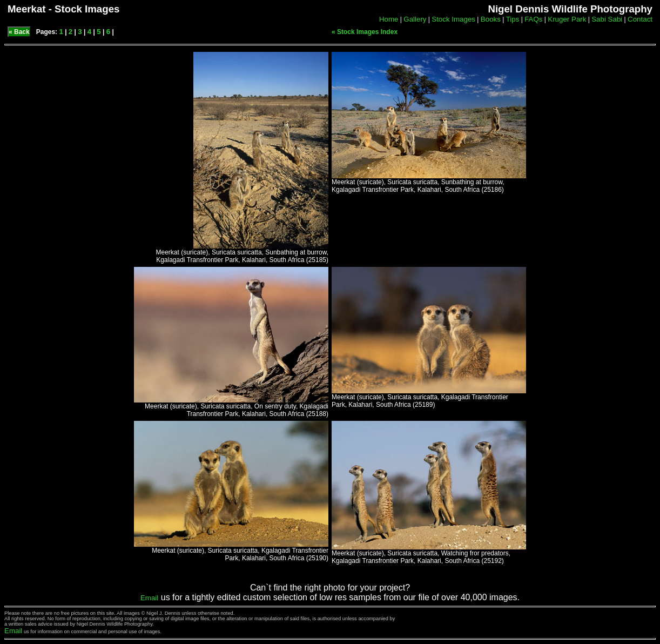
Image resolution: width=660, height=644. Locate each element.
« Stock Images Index (365, 32)
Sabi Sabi (607, 19)
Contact (640, 19)
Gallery (415, 19)
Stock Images (453, 19)
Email (149, 598)
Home (389, 19)
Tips (513, 19)
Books (491, 19)
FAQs (533, 19)
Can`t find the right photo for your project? (330, 588)
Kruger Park (567, 19)
